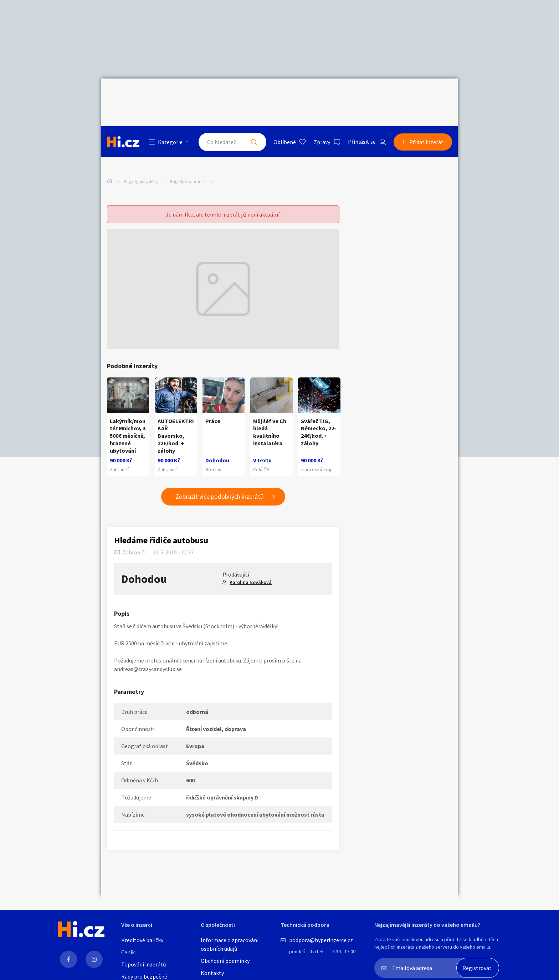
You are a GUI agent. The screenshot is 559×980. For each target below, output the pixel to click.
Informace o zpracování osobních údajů (230, 944)
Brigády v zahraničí (188, 150)
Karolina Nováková (251, 566)
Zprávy (322, 94)
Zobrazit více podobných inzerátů (220, 481)
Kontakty (212, 973)
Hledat (254, 94)
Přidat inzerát (426, 94)
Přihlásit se (362, 94)
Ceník (128, 952)
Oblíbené (285, 94)
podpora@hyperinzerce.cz (321, 940)
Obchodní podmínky (225, 961)
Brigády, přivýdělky (141, 150)
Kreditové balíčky (142, 940)
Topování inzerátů (144, 964)
